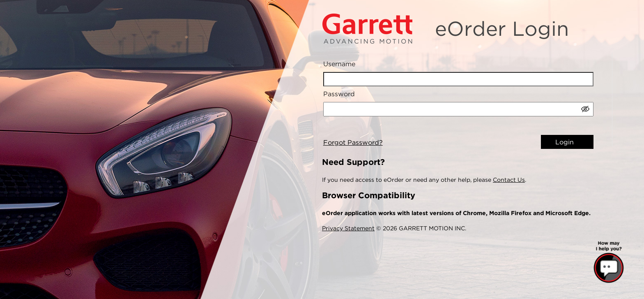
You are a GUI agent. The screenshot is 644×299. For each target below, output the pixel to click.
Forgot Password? (353, 143)
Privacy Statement (348, 228)
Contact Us (509, 180)
